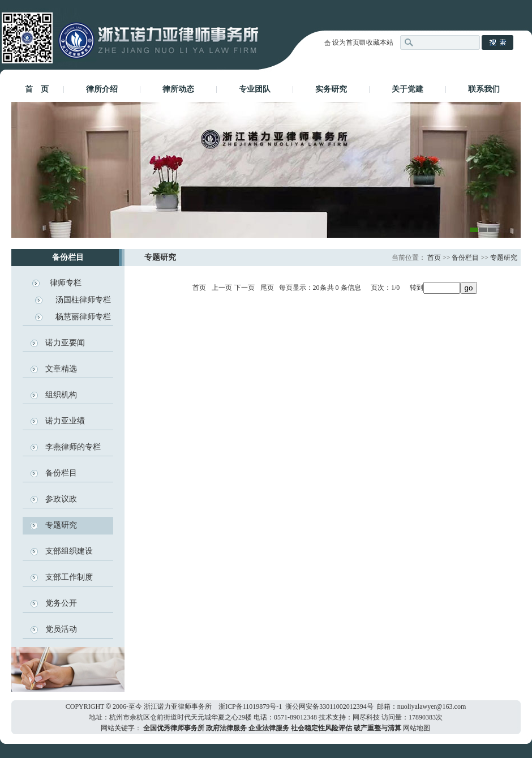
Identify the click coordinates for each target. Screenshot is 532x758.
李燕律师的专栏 (73, 447)
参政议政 (61, 499)
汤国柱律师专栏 (83, 300)
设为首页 (346, 42)
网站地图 (417, 728)
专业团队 (255, 89)
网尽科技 (366, 717)
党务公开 (61, 603)
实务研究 (331, 89)
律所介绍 (102, 89)
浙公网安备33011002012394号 (329, 706)
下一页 (244, 288)
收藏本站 (380, 42)
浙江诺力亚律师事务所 (178, 706)
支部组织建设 (69, 551)
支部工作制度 (69, 577)
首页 (434, 258)
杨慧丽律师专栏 (83, 317)
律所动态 (178, 89)
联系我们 (484, 89)
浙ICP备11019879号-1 (250, 706)
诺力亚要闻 (65, 343)
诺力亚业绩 (65, 421)
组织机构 (61, 395)
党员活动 (61, 629)
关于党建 (407, 89)
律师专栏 (66, 283)
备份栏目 (61, 473)
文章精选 (61, 369)
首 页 (37, 89)
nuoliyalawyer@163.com (432, 706)
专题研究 (61, 525)
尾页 (267, 288)
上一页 (222, 288)
